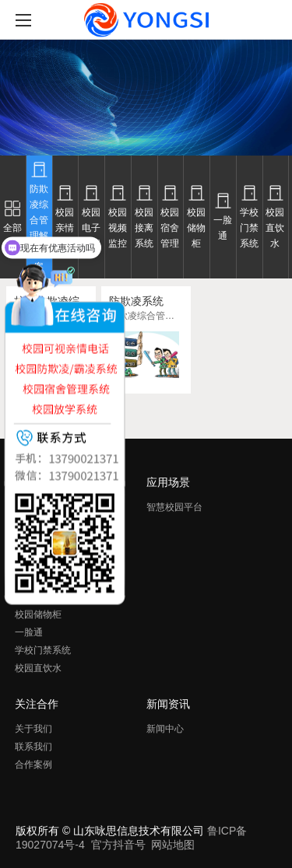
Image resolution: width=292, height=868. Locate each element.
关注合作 (37, 704)
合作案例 (33, 765)
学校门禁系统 (43, 650)
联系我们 (33, 747)
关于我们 (33, 729)
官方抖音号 (118, 845)
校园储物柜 (38, 614)
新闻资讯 (168, 704)
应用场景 (168, 482)
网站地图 (173, 845)
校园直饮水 (38, 668)
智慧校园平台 (174, 507)
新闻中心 (165, 729)
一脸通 (29, 632)
